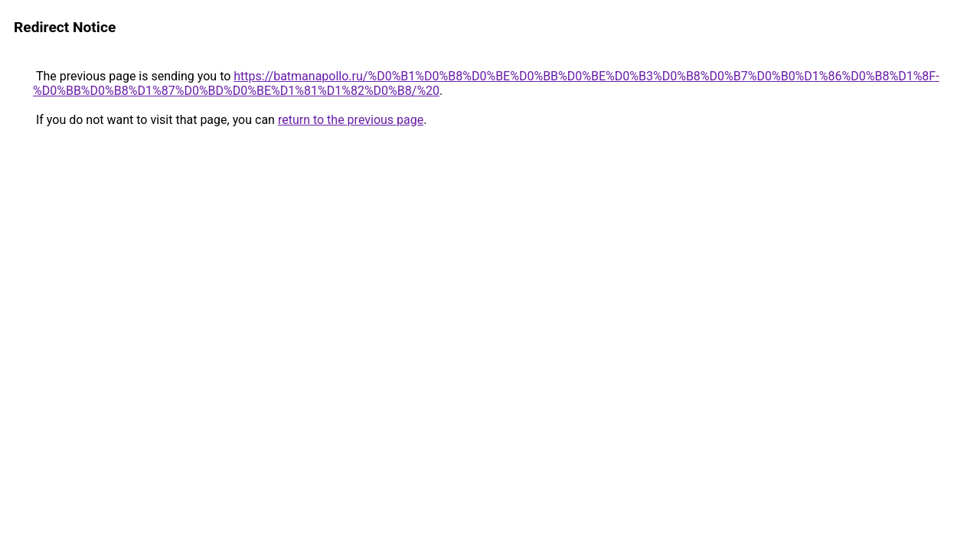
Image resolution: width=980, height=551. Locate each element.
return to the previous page (351, 120)
